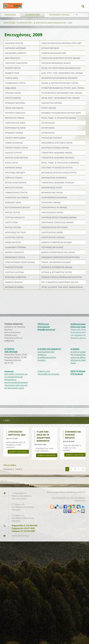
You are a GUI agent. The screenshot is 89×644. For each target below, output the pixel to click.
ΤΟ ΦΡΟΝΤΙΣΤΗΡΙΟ (33, 21)
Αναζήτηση (83, 7)
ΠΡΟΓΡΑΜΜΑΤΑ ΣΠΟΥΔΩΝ (59, 21)
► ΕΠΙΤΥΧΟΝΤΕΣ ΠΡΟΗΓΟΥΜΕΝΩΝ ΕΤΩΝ (50, 29)
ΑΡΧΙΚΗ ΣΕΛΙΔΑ (10, 21)
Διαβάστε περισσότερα (18, 458)
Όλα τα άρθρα (10, 471)
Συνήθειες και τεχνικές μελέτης (73, 441)
